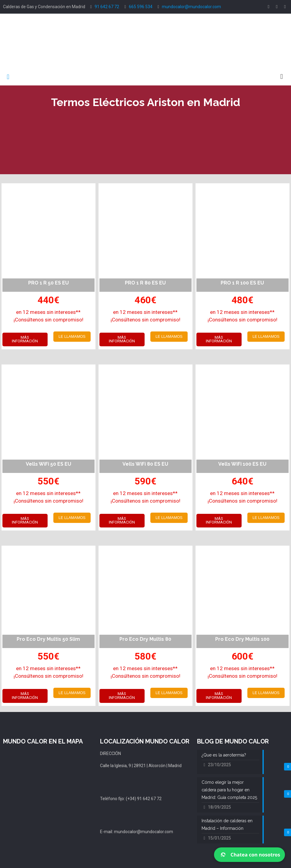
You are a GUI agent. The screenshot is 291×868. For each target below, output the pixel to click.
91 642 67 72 (107, 7)
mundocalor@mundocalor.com (191, 7)
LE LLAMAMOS (72, 337)
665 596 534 (141, 7)
